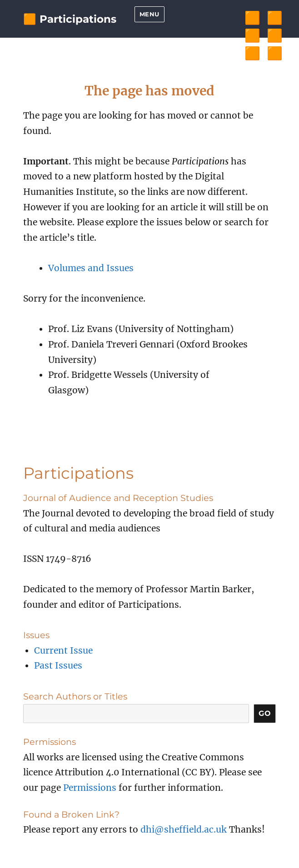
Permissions (90, 788)
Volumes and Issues (91, 268)
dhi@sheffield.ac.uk (184, 829)
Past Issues (58, 665)
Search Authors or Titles (75, 696)
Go (265, 713)
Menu (149, 14)
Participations (78, 19)
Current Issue (63, 650)
